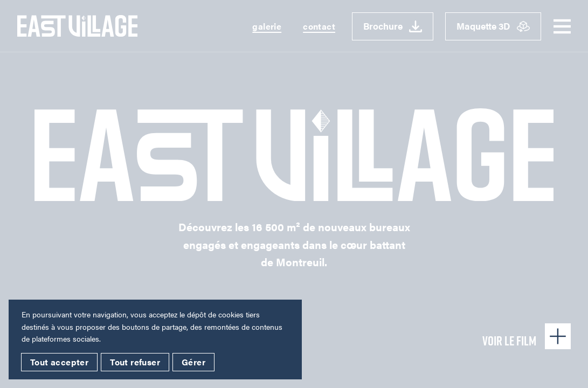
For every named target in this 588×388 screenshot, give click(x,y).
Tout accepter (59, 362)
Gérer (193, 362)
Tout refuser (135, 362)
